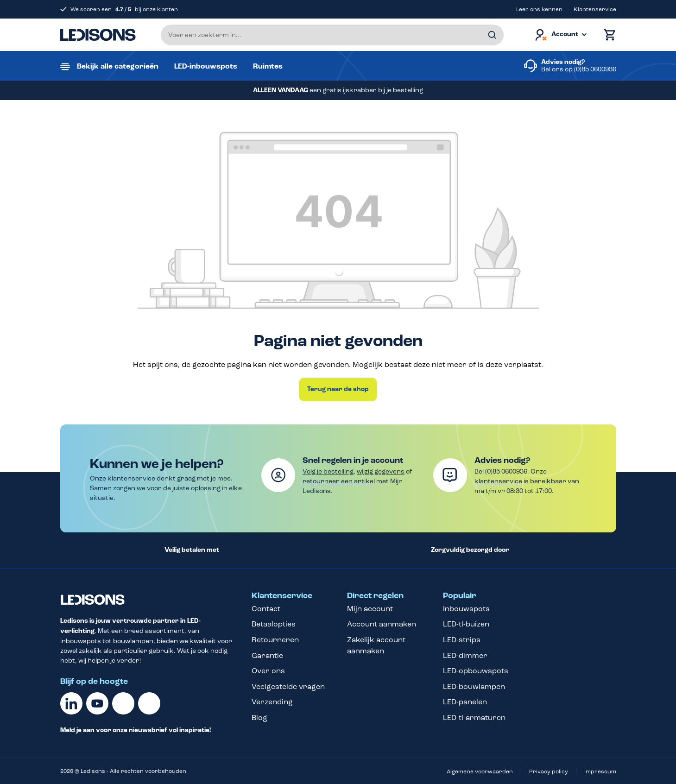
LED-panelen (465, 702)
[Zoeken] (492, 35)
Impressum (600, 771)
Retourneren (275, 640)
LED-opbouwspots (476, 671)
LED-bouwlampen (474, 686)
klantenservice (498, 481)
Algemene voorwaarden (480, 771)
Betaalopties (274, 624)
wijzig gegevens (381, 471)
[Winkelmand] (607, 35)
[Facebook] (123, 703)
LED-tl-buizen (466, 624)
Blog (259, 718)
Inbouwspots (466, 609)
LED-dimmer (465, 655)
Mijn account (370, 609)
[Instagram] (149, 703)
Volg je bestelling (328, 471)
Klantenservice (595, 9)
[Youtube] (97, 703)
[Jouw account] (560, 35)
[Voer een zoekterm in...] (332, 35)
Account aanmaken (382, 624)
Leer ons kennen (539, 9)
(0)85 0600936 (595, 69)
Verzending (272, 702)
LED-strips (462, 640)
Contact (266, 609)
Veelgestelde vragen (288, 686)
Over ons (268, 671)
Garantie (267, 655)
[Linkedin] (71, 703)
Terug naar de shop (338, 389)
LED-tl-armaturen (474, 718)
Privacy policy (549, 771)
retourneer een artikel (339, 481)
